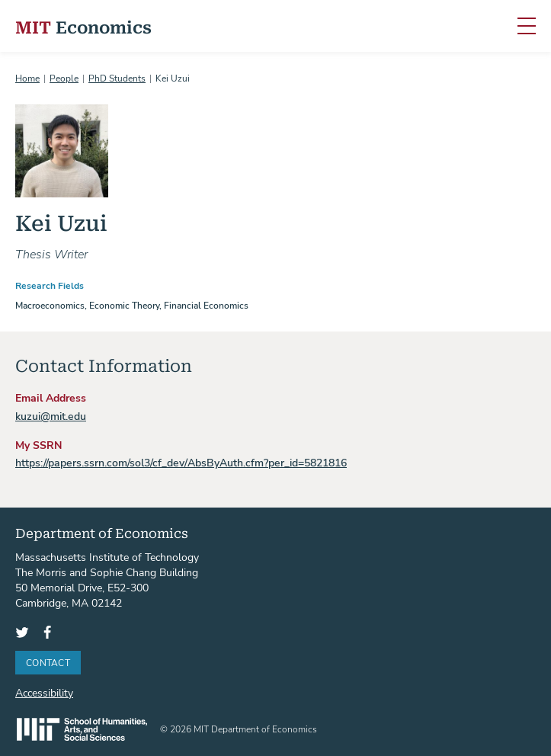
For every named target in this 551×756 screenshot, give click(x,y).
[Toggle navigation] (527, 27)
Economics (83, 26)
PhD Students (117, 78)
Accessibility (44, 692)
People (64, 78)
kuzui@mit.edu (51, 416)
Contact (48, 662)
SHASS (82, 729)
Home (27, 78)
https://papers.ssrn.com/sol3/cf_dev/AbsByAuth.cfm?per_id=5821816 (181, 463)
